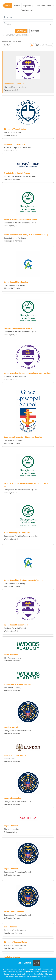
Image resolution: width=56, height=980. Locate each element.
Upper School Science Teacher (17, 625)
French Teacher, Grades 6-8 (16, 755)
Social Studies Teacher (14, 912)
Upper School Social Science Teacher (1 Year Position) (27, 373)
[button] (35, 31)
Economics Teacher (13, 798)
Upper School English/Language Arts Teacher (24, 580)
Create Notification (44, 45)
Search (8, 6)
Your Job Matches (44, 6)
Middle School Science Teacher (17, 684)
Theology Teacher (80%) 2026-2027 (19, 328)
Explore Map (28, 6)
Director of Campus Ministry (16, 942)
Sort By (6, 45)
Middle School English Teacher (17, 173)
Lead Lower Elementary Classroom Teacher (23, 437)
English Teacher (11, 826)
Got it (36, 963)
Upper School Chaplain (14, 84)
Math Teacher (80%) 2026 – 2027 (18, 533)
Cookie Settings (24, 963)
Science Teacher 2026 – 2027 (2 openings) (22, 219)
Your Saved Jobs (28, 10)
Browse (17, 6)
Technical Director (12, 957)
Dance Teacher (10, 927)
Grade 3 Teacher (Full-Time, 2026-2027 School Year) (26, 235)
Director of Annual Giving (15, 129)
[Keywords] (28, 17)
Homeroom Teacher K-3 (14, 144)
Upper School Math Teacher (16, 282)
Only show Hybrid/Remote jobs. (19, 35)
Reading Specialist (12, 727)
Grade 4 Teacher (11, 654)
